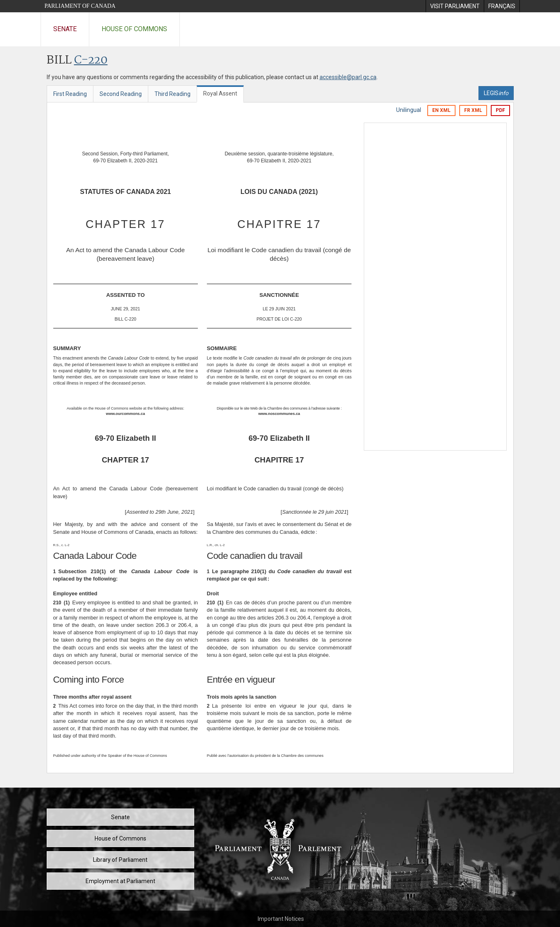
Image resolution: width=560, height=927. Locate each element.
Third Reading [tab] (172, 94)
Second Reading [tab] (121, 94)
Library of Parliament (120, 860)
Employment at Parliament (120, 881)
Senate (65, 29)
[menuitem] (455, 6)
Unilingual (409, 110)
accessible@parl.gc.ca (348, 77)
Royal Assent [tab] (220, 93)
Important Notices (281, 919)
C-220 (91, 60)
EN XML (441, 110)
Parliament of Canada (80, 6)
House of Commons (134, 29)
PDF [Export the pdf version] (500, 110)
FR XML (473, 110)
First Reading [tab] (70, 94)
